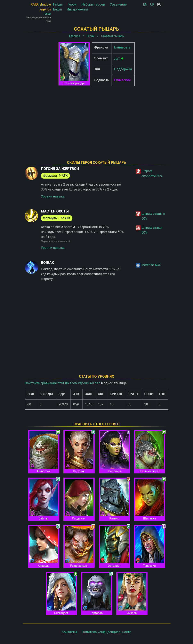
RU (159, 4)
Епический (122, 80)
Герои (72, 4)
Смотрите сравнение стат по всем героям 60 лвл (63, 383)
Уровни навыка (53, 196)
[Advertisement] (97, 118)
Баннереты (123, 47)
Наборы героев (93, 4)
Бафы (58, 9)
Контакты (69, 632)
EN (145, 4)
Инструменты (77, 9)
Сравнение (118, 4)
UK (152, 4)
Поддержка (123, 69)
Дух (117, 58)
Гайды (58, 4)
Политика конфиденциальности (107, 632)
